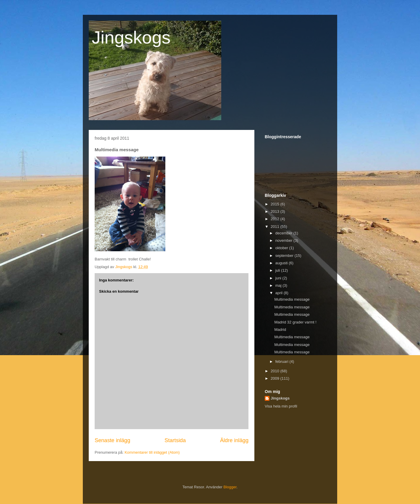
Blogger (230, 487)
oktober (282, 248)
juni (279, 278)
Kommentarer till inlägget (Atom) (152, 452)
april (280, 293)
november (284, 240)
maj (279, 285)
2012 (276, 219)
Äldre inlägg (234, 440)
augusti (282, 263)
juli (278, 270)
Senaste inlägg (112, 440)
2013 (276, 211)
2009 (276, 378)
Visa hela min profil (281, 406)
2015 (276, 204)
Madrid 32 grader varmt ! (295, 322)
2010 (276, 371)
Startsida (175, 440)
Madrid (280, 330)
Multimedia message (292, 299)
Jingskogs (131, 37)
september (285, 256)
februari (282, 362)
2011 (276, 227)
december (284, 233)
